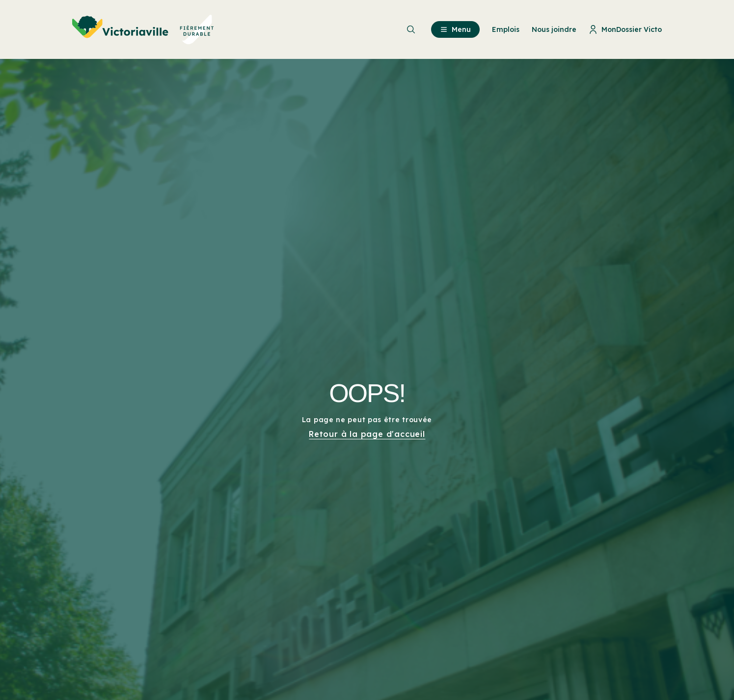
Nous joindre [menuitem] (554, 29)
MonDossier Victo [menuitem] (625, 29)
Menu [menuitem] (455, 29)
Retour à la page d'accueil (367, 434)
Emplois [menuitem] (506, 29)
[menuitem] (143, 29)
